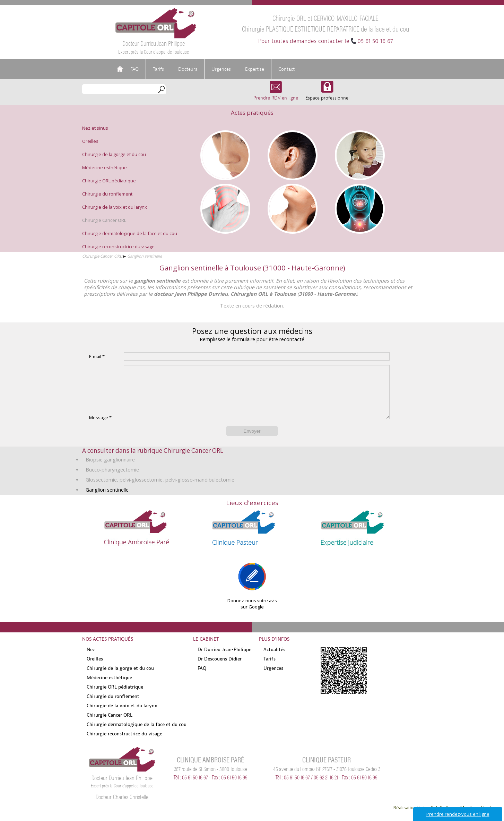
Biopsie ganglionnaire (110, 470)
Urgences (221, 69)
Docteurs (188, 69)
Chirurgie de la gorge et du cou (114, 154)
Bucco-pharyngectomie (112, 480)
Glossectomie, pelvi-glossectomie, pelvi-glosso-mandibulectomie (160, 490)
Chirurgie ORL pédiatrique (109, 181)
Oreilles (90, 141)
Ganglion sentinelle (107, 500)
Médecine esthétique (105, 167)
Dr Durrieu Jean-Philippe (224, 660)
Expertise (255, 69)
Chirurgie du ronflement (107, 194)
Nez (91, 660)
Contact (286, 69)
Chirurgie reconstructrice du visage (118, 247)
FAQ (134, 69)
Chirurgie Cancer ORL (104, 220)
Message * (100, 428)
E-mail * (97, 356)
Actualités (274, 660)
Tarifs (158, 69)
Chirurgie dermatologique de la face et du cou (130, 233)
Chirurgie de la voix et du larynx (115, 207)
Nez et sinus (95, 128)
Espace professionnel (327, 94)
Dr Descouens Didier (220, 669)
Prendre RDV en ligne (276, 94)
